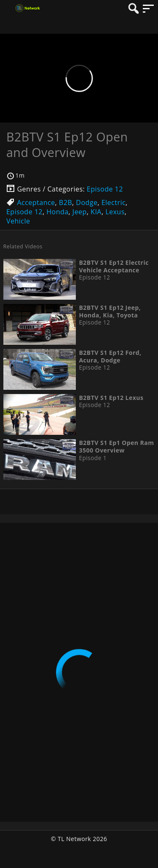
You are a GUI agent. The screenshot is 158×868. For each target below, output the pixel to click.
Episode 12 (105, 189)
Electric (114, 202)
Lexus (115, 212)
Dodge (87, 202)
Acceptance (36, 202)
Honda (57, 212)
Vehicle (18, 221)
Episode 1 (93, 458)
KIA (96, 212)
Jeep (80, 212)
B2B (66, 202)
